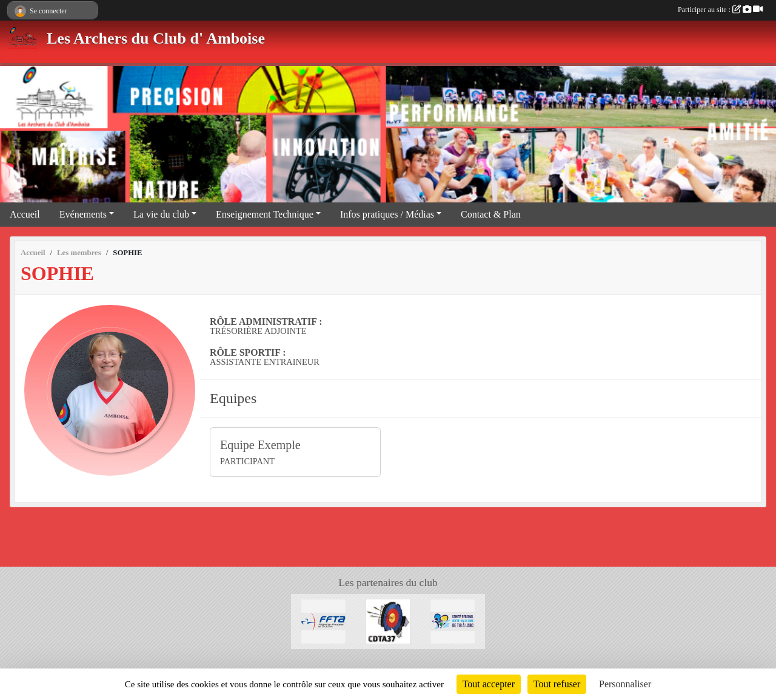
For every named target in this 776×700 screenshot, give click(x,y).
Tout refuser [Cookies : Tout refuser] (557, 684)
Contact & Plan (491, 214)
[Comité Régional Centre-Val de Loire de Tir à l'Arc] (453, 620)
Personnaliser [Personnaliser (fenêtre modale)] (625, 684)
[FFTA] (323, 620)
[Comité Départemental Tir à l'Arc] (388, 620)
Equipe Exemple (260, 445)
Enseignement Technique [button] (265, 214)
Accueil (25, 214)
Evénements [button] (83, 214)
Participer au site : (720, 10)
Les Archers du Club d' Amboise (156, 38)
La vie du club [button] (161, 214)
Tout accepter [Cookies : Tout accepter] (489, 684)
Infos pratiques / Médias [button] (387, 214)
